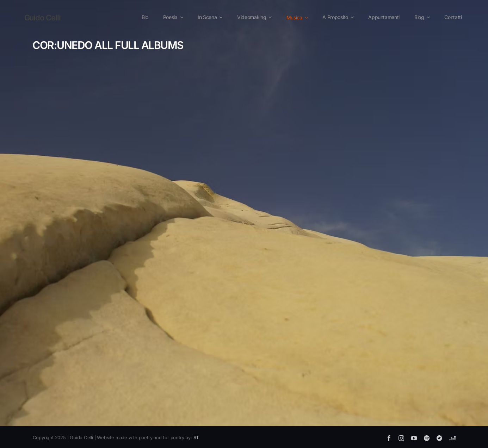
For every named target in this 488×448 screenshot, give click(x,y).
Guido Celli (42, 18)
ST (196, 437)
